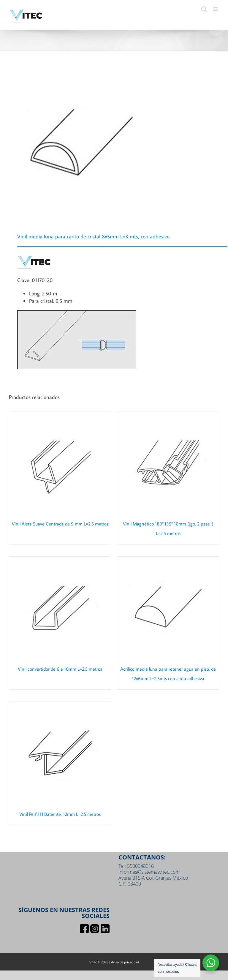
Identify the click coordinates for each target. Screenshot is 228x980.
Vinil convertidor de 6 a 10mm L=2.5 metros (60, 669)
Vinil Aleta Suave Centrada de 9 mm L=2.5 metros (60, 524)
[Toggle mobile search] (204, 9)
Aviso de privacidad (125, 962)
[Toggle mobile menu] (216, 9)
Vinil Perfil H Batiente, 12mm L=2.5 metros (60, 814)
